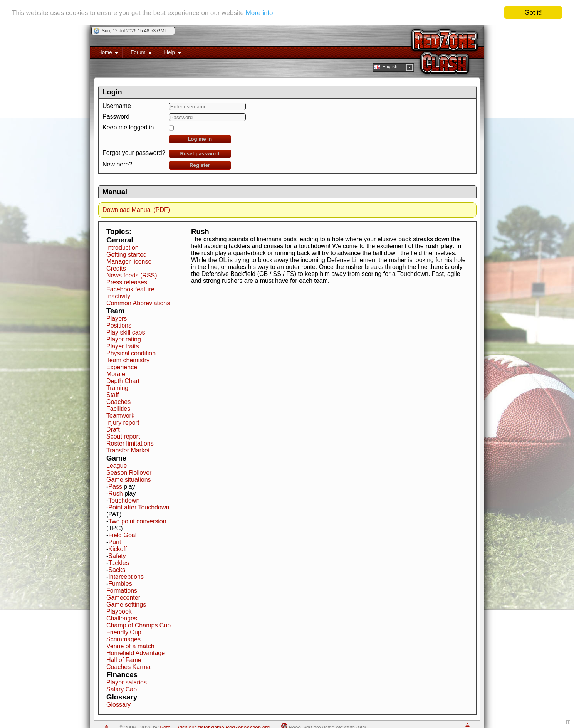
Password (116, 117)
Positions (119, 325)
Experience (122, 367)
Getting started (127, 255)
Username (117, 106)
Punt (115, 542)
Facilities (118, 409)
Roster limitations (130, 443)
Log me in (200, 139)
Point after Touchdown (139, 507)
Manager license (129, 261)
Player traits (123, 346)
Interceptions (126, 577)
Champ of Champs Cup (138, 625)
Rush (115, 493)
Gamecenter (123, 598)
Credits (116, 268)
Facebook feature (130, 289)
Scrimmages (123, 639)
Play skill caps (126, 332)
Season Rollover (129, 473)
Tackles (118, 563)
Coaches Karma (128, 667)
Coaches (118, 402)
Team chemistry (128, 360)
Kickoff (117, 549)
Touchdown (124, 500)
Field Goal (122, 535)
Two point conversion (137, 521)
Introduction (123, 248)
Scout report (123, 436)
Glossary (118, 705)
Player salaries (127, 682)
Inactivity (118, 296)
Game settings (126, 604)
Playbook (119, 611)
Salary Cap (122, 689)
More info (259, 13)
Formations (122, 591)
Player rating (124, 339)
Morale (116, 374)
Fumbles (120, 584)
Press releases (127, 282)
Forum (137, 54)
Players (117, 319)
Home (104, 54)
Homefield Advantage (136, 653)
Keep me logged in (128, 127)
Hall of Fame (124, 660)
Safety (117, 556)
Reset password (200, 154)
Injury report (123, 423)
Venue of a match (130, 646)
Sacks (117, 570)
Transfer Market (128, 450)
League (117, 466)
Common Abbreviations (138, 303)
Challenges (122, 618)
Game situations (129, 480)
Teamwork (120, 416)
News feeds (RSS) (132, 275)
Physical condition (131, 353)
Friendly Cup (124, 632)
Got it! (533, 13)
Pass (115, 487)
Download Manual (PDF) (136, 210)
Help (169, 54)
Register (200, 165)
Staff (113, 395)
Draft (113, 430)
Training (117, 388)
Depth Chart (123, 381)
